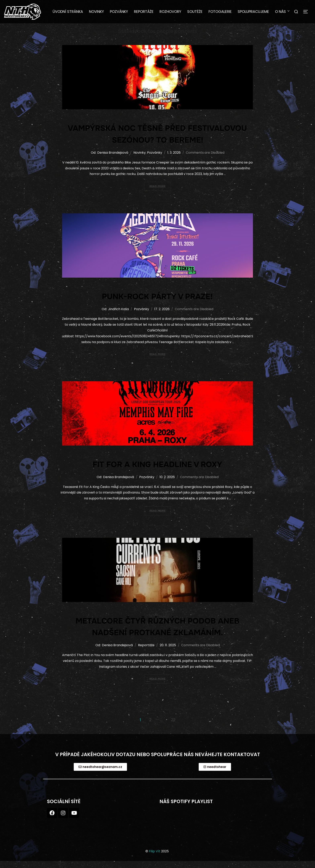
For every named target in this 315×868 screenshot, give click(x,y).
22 (173, 726)
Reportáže (144, 12)
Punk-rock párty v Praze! (157, 302)
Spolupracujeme (253, 12)
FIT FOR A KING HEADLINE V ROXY (157, 470)
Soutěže (195, 12)
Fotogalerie (220, 12)
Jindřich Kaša (118, 315)
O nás (283, 12)
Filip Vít (155, 857)
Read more (160, 191)
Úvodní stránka (68, 12)
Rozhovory (170, 12)
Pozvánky (119, 12)
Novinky (96, 12)
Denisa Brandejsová (113, 159)
